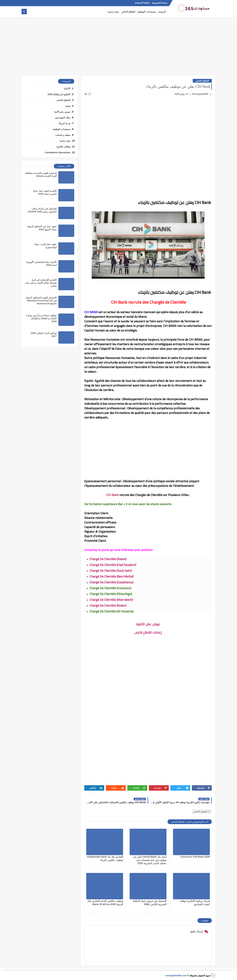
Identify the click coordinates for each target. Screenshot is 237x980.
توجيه (68, 106)
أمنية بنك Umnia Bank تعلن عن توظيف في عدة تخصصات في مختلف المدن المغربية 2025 (150, 860)
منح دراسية (113, 12)
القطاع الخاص (128, 12)
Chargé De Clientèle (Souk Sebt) (111, 571)
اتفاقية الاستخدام (142, 3)
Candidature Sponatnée (57, 152)
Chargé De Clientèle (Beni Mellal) (112, 576)
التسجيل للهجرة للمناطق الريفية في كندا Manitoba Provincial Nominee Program (41, 301)
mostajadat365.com (176, 976)
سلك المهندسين (63, 118)
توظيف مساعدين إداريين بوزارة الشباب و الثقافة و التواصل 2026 (41, 318)
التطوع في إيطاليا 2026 (59, 94)
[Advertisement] (119, 48)
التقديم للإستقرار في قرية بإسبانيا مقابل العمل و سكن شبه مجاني (41, 283)
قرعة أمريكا (65, 123)
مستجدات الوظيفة (147, 12)
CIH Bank (113, 495)
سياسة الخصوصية (160, 3)
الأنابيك (67, 89)
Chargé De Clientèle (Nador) (108, 605)
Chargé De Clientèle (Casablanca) (111, 582)
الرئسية (162, 12)
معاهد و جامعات (63, 135)
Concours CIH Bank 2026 (195, 857)
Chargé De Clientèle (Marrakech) (111, 600)
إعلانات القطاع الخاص (148, 632)
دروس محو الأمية (62, 112)
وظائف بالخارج (63, 147)
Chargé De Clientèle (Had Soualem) (113, 565)
